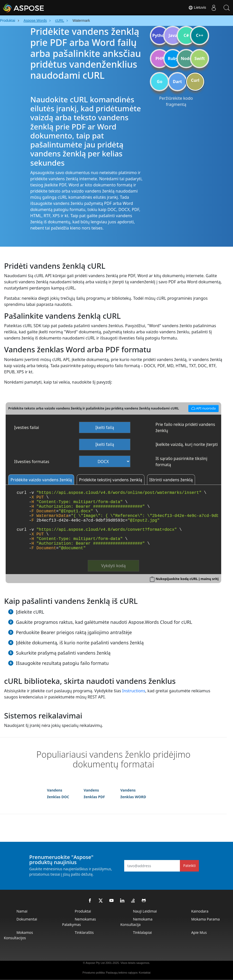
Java (173, 35)
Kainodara (200, 911)
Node (186, 58)
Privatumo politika (94, 973)
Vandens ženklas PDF (94, 793)
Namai (22, 911)
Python (159, 35)
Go (160, 82)
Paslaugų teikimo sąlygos (122, 973)
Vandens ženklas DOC (58, 793)
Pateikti (189, 866)
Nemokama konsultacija (136, 922)
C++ (200, 35)
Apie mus (199, 932)
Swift (200, 58)
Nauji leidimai (145, 911)
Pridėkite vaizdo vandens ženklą (41, 480)
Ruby (173, 58)
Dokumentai (27, 919)
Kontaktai (145, 973)
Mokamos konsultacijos (18, 935)
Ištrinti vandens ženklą (171, 480)
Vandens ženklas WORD (133, 793)
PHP (160, 58)
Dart (177, 82)
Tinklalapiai (142, 932)
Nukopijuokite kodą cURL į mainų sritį (187, 579)
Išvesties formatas (32, 462)
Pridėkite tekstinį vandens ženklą (111, 480)
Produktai (83, 911)
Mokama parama (205, 919)
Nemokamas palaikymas (79, 922)
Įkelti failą (105, 427)
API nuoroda (203, 408)
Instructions (134, 691)
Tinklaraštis (84, 932)
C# (186, 35)
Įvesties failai (27, 427)
